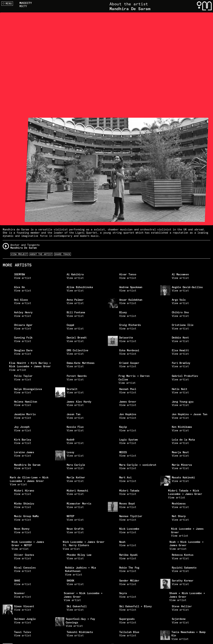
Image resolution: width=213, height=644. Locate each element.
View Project (19, 254)
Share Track (62, 254)
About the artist (41, 254)
